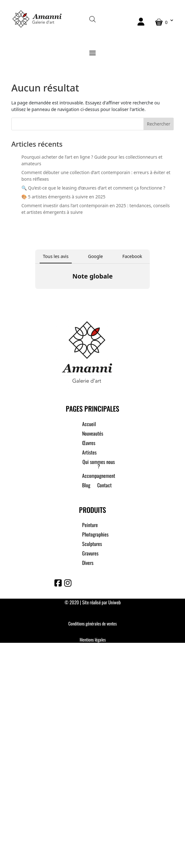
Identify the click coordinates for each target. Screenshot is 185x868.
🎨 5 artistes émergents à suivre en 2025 (63, 197)
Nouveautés (93, 434)
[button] (35, 295)
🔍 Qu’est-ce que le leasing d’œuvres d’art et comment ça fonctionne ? (93, 188)
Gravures (90, 554)
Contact (104, 486)
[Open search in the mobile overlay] (92, 19)
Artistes (89, 453)
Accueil (89, 425)
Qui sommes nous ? (99, 465)
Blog (86, 486)
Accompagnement (99, 476)
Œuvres (89, 444)
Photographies (95, 535)
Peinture (90, 526)
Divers (88, 563)
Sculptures (92, 545)
